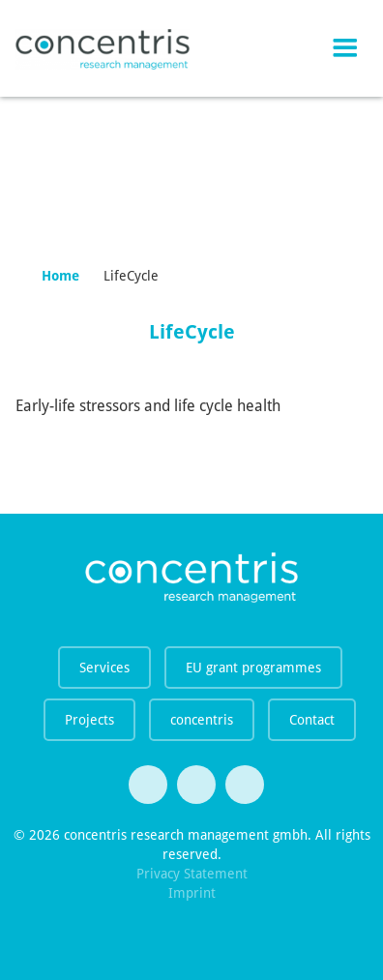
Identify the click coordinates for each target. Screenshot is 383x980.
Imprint (192, 893)
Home (60, 276)
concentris (202, 720)
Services (104, 668)
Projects (89, 720)
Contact (312, 720)
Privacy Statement (192, 874)
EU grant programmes (253, 668)
